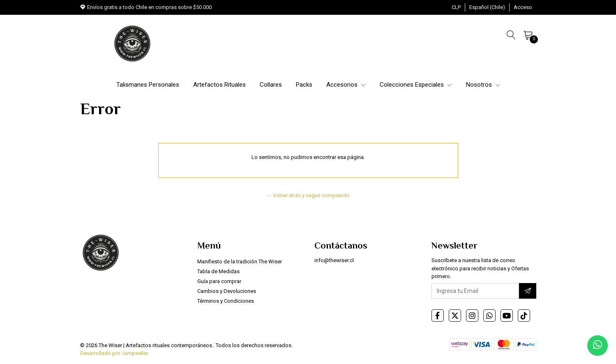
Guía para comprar (219, 281)
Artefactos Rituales (219, 85)
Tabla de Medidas (218, 271)
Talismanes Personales (148, 85)
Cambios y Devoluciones (227, 291)
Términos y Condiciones (226, 301)
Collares (271, 85)
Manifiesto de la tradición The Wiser (240, 261)
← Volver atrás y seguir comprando (308, 195)
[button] (456, 7)
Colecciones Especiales (416, 85)
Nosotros (483, 85)
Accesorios (346, 85)
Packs (304, 85)
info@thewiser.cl (334, 260)
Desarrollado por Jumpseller (114, 353)
